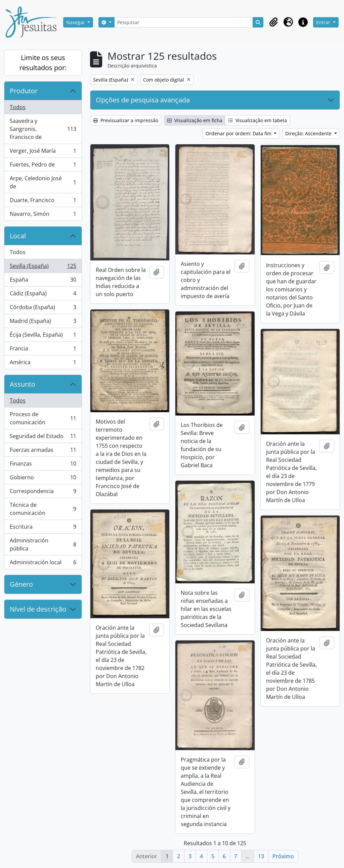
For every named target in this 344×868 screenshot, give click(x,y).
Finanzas (43, 465)
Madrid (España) (43, 322)
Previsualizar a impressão (126, 120)
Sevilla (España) (43, 267)
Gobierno (43, 479)
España (43, 281)
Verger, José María (43, 152)
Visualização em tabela (257, 120)
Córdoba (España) (43, 309)
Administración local (43, 564)
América (43, 364)
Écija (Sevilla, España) (43, 336)
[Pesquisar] (184, 22)
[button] (273, 22)
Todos (18, 107)
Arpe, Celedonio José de (43, 182)
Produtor (24, 91)
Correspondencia (43, 493)
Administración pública (43, 544)
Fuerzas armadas (43, 451)
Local (18, 236)
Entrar (324, 22)
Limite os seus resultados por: (43, 63)
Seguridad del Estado (43, 438)
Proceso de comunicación (43, 418)
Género (21, 584)
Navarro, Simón (43, 215)
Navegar (76, 22)
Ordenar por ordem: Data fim (239, 133)
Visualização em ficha (195, 120)
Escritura (43, 528)
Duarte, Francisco (43, 202)
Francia (43, 350)
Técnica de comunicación (43, 509)
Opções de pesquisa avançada (143, 100)
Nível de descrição (38, 609)
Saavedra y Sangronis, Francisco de (43, 129)
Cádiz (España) (43, 295)
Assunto (23, 384)
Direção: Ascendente (309, 133)
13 (261, 856)
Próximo (283, 856)
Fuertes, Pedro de (43, 166)
